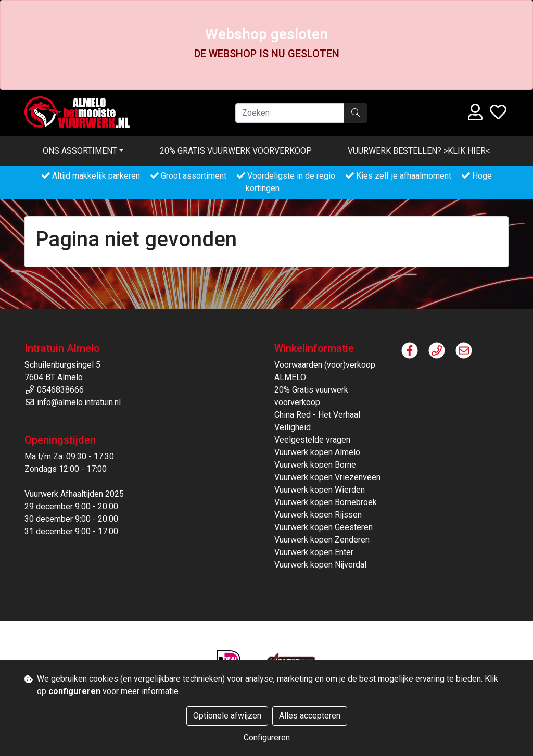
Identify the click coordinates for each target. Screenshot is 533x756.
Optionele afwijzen (227, 716)
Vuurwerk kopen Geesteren (323, 527)
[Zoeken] (290, 113)
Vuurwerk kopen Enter (314, 552)
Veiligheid (293, 427)
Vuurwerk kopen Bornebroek (326, 502)
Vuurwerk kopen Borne (315, 465)
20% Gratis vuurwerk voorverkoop (236, 151)
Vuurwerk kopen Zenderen (322, 540)
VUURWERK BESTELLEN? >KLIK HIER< (419, 151)
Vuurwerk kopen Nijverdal (320, 565)
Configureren (267, 738)
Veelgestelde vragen (312, 440)
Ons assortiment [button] (80, 151)
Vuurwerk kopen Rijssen (318, 515)
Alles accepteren (310, 716)
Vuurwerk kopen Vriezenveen (327, 477)
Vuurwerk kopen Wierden (320, 490)
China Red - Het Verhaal (317, 415)
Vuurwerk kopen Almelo (317, 452)
